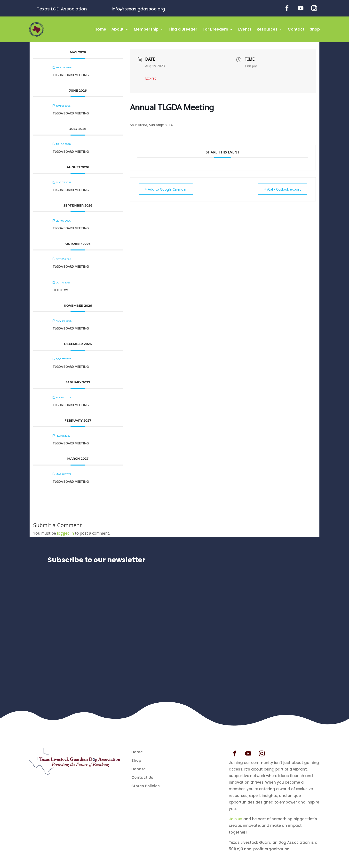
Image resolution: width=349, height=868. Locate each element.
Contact (296, 29)
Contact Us (142, 778)
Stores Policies (146, 786)
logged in (65, 533)
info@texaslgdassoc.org (138, 9)
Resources (267, 29)
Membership (146, 29)
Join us (236, 819)
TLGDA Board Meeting (71, 75)
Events (245, 29)
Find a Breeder (183, 29)
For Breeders (215, 29)
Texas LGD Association (62, 9)
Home (100, 29)
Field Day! (60, 290)
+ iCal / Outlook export (281, 189)
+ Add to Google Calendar (168, 189)
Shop (315, 29)
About (118, 29)
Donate (139, 769)
